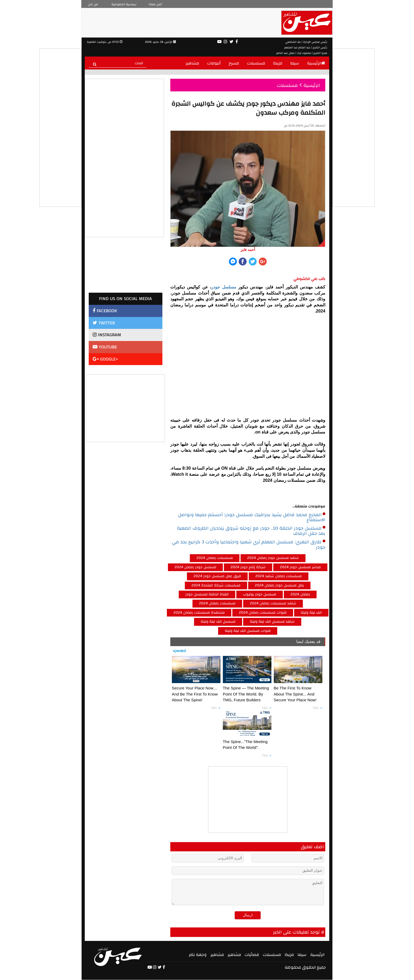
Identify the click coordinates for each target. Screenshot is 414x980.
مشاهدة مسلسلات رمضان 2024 (199, 613)
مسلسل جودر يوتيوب (260, 594)
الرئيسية (316, 63)
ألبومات (214, 63)
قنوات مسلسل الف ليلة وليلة (248, 631)
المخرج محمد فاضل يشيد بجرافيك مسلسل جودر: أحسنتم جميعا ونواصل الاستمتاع (252, 517)
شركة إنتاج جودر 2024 (248, 567)
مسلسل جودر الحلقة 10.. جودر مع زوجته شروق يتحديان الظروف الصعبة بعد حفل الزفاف (251, 531)
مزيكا (278, 63)
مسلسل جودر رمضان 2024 (195, 567)
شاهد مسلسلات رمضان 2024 (273, 603)
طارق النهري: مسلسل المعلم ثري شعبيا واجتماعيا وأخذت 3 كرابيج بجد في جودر (249, 545)
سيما (295, 63)
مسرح (234, 63)
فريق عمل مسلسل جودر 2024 (217, 576)
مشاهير (192, 63)
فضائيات (252, 955)
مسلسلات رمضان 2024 (215, 558)
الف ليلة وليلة (311, 613)
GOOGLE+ (105, 359)
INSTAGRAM (107, 335)
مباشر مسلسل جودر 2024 (300, 567)
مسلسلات (256, 63)
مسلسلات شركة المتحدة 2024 (216, 585)
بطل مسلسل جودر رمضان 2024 (279, 585)
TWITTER (104, 323)
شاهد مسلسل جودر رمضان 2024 (273, 558)
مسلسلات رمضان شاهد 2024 (279, 576)
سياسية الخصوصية (124, 4)
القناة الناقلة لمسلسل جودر (207, 594)
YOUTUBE (105, 347)
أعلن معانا (155, 4)
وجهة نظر (198, 955)
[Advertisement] (126, 408)
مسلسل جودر (224, 287)
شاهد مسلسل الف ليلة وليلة (272, 622)
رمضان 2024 (300, 594)
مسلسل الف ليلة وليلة (218, 622)
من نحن (93, 4)
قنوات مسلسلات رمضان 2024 (263, 613)
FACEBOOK (105, 311)
